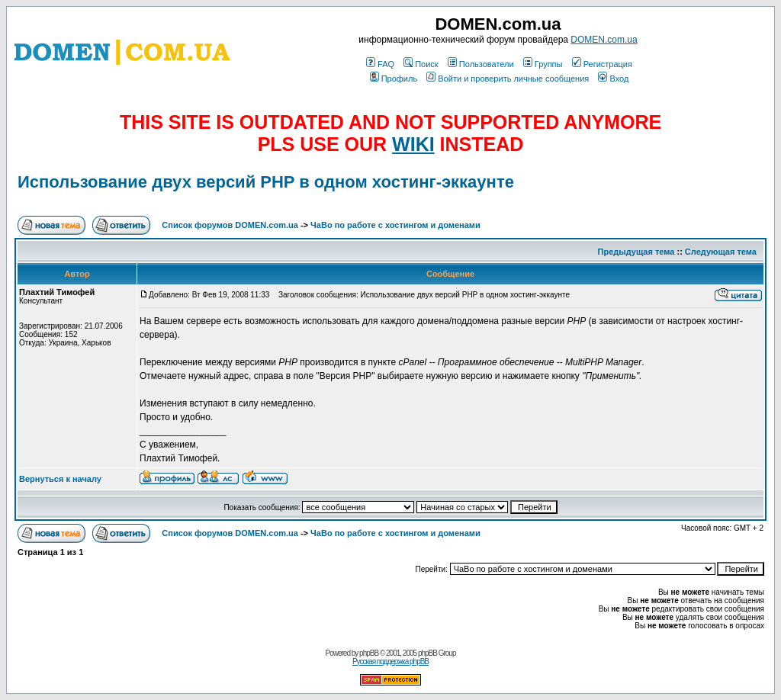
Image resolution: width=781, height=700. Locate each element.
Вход (613, 79)
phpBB (369, 653)
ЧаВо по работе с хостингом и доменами (395, 225)
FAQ (380, 64)
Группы (543, 64)
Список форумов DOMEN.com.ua (230, 225)
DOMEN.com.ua (604, 40)
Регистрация (602, 64)
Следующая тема (721, 252)
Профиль (394, 79)
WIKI (413, 144)
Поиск (421, 64)
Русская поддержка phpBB (390, 661)
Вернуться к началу (60, 479)
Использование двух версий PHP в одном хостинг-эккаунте (266, 182)
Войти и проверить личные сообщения (508, 79)
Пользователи (481, 64)
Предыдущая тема (636, 252)
